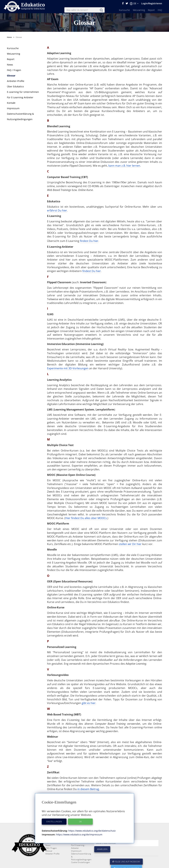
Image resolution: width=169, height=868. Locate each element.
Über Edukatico (15, 86)
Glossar (11, 76)
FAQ (160, 10)
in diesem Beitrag (88, 789)
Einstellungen (54, 822)
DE (134, 3)
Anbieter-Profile (16, 81)
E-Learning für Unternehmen (23, 92)
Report (151, 10)
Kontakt (11, 103)
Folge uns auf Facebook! (126, 862)
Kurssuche (124, 10)
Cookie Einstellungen (81, 862)
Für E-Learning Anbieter (20, 97)
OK (80, 822)
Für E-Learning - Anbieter (78, 847)
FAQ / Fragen (14, 70)
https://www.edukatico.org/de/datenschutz (92, 831)
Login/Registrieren (152, 3)
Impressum (13, 108)
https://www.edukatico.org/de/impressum (79, 834)
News (10, 65)
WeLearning (139, 10)
